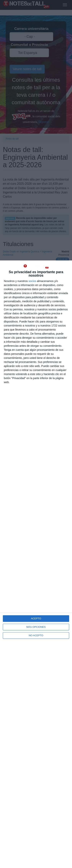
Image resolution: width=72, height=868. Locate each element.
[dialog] (36, 564)
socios (32, 281)
